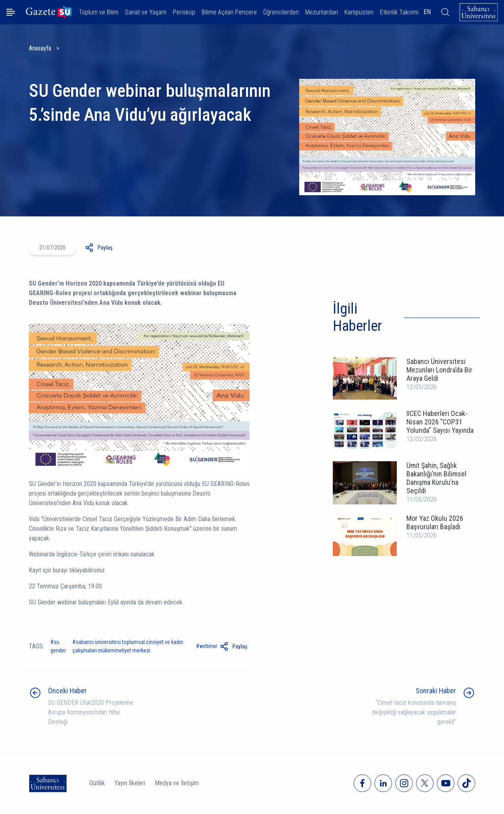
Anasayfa (40, 48)
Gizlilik (97, 783)
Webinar (208, 646)
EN (427, 12)
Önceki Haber (67, 691)
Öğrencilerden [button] (281, 12)
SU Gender (58, 646)
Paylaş (105, 248)
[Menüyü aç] (11, 12)
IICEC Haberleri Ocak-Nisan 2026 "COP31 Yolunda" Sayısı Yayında (440, 422)
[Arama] (445, 12)
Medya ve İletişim (177, 783)
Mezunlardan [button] (322, 12)
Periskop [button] (184, 12)
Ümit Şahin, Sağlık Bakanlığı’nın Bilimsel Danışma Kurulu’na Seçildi (436, 478)
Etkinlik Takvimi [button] (399, 12)
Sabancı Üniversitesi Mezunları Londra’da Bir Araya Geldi (439, 370)
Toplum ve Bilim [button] (99, 12)
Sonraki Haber (436, 691)
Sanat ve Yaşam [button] (146, 12)
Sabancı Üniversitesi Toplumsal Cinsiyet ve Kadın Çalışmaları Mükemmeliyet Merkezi (128, 646)
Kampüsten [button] (359, 12)
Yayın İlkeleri (130, 783)
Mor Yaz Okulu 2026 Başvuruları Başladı (435, 522)
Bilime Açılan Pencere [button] (229, 12)
